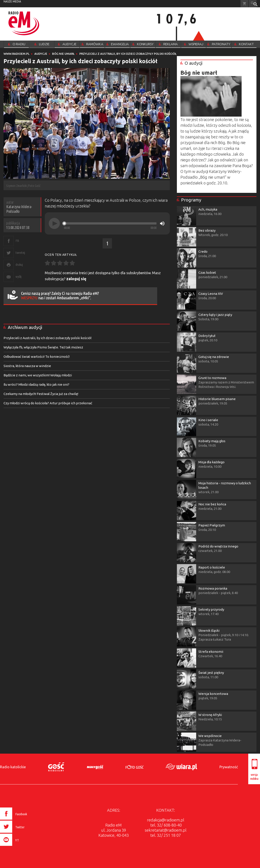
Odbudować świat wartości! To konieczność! (37, 357)
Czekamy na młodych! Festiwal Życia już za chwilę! (41, 394)
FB (17, 241)
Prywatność (229, 767)
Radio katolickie (13, 767)
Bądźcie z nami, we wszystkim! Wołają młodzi (38, 375)
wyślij (18, 277)
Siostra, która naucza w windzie (27, 366)
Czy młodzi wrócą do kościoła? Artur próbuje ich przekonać (48, 403)
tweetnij (20, 253)
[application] (107, 223)
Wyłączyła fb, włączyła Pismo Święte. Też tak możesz (43, 347)
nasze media (12, 1)
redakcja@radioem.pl (166, 820)
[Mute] (162, 223)
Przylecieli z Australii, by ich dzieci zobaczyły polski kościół (47, 338)
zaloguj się (76, 279)
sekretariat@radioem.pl (166, 830)
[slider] (110, 223)
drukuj (19, 265)
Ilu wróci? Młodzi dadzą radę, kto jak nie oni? (36, 384)
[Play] (54, 223)
